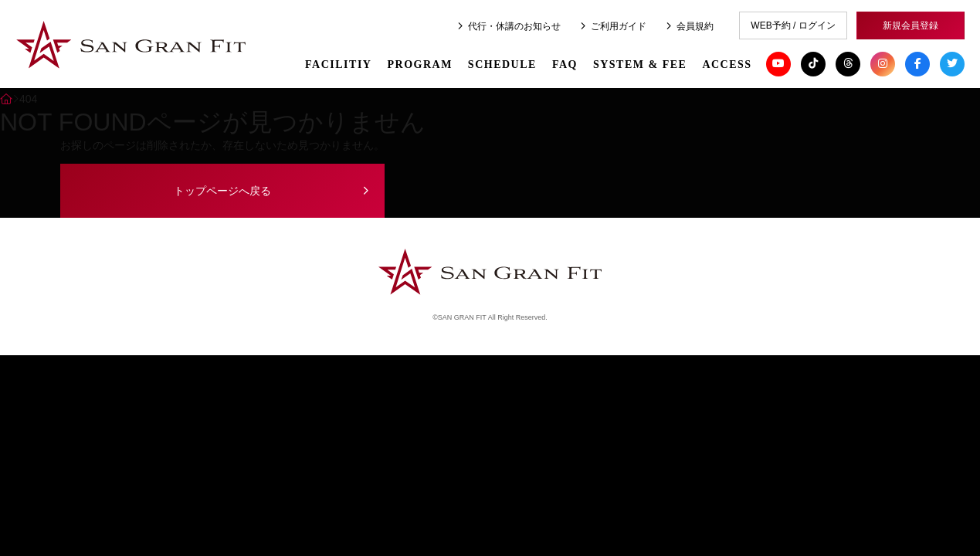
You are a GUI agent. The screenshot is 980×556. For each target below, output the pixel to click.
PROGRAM (419, 62)
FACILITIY (338, 62)
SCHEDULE (502, 62)
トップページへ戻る (222, 191)
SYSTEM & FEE (640, 62)
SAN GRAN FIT (131, 45)
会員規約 (690, 26)
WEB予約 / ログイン (793, 25)
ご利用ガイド (613, 26)
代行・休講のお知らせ (509, 26)
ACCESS (727, 62)
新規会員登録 (910, 25)
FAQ (565, 62)
